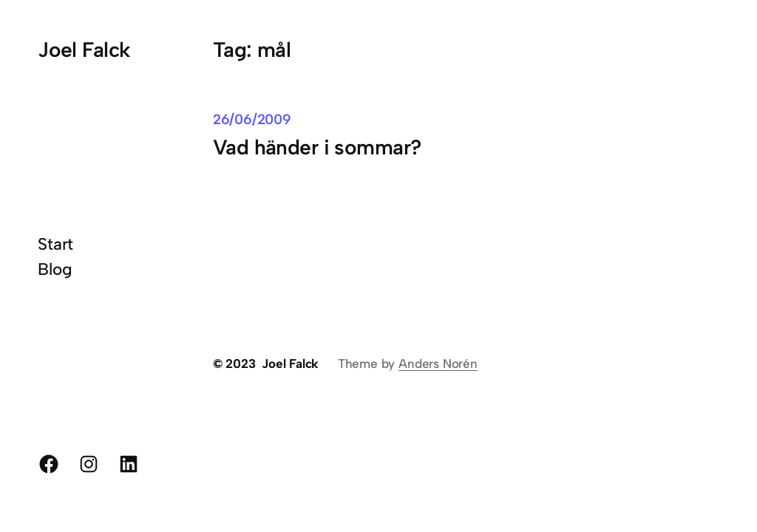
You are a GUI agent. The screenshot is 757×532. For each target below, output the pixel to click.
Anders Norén (438, 364)
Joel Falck (84, 50)
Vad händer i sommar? (317, 147)
